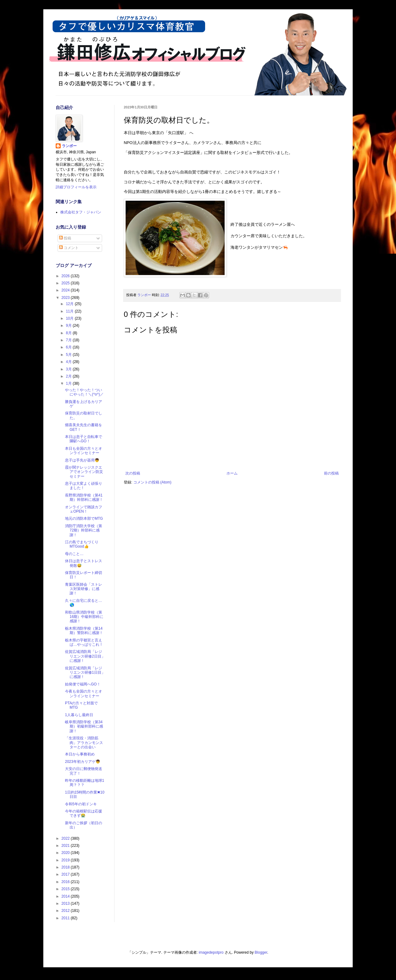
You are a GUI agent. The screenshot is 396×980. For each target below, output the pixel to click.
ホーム (232, 473)
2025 (66, 283)
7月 (69, 340)
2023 (66, 298)
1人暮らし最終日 (79, 715)
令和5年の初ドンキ (81, 804)
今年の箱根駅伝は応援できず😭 (84, 813)
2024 (66, 290)
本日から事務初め (80, 754)
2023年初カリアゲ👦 (83, 762)
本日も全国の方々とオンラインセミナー (84, 451)
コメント (69, 248)
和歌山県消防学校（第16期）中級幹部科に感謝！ (84, 617)
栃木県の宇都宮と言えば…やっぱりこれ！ (84, 642)
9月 (69, 326)
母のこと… (74, 554)
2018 (66, 867)
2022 (66, 838)
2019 (66, 860)
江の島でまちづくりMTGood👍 (82, 544)
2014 (66, 896)
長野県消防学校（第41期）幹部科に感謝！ (84, 497)
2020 (66, 853)
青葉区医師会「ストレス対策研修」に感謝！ (84, 589)
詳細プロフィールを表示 (76, 187)
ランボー (69, 146)
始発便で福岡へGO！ (83, 684)
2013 (66, 903)
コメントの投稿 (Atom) (152, 482)
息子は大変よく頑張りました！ (84, 486)
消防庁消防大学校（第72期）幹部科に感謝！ (84, 530)
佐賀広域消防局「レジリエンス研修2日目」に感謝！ (85, 656)
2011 (66, 918)
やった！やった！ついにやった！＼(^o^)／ (84, 392)
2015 (66, 889)
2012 (66, 911)
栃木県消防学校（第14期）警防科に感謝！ (84, 631)
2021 (66, 846)
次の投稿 (133, 473)
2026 (66, 276)
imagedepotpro (211, 952)
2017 (66, 874)
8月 (69, 333)
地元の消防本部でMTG (84, 518)
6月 (69, 347)
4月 (69, 362)
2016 (66, 882)
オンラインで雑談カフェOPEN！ (84, 509)
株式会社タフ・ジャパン (81, 212)
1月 (69, 383)
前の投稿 (331, 473)
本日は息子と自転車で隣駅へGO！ (84, 439)
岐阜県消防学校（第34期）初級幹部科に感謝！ (84, 726)
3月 (69, 369)
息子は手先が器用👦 (82, 460)
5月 (69, 355)
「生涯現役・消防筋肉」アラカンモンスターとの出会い (84, 743)
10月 (70, 318)
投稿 (65, 238)
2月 (69, 376)
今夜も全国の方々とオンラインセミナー (84, 693)
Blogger (261, 952)
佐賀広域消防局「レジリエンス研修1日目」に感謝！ (85, 673)
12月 (70, 304)
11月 (70, 311)
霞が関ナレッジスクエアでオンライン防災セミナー (84, 472)
